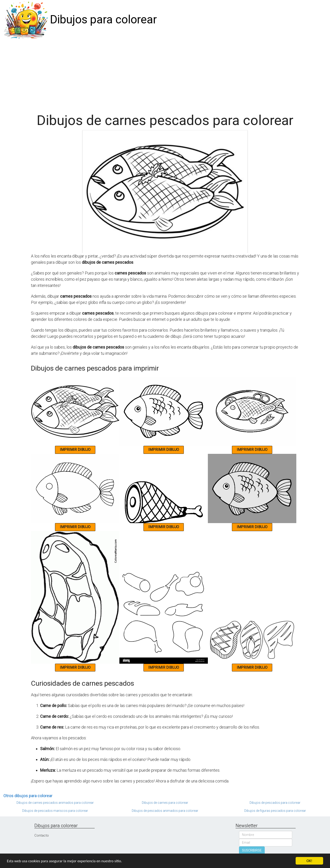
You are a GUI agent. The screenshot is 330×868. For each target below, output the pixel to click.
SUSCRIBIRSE (252, 850)
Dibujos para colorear (103, 19)
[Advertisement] (165, 74)
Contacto (42, 835)
